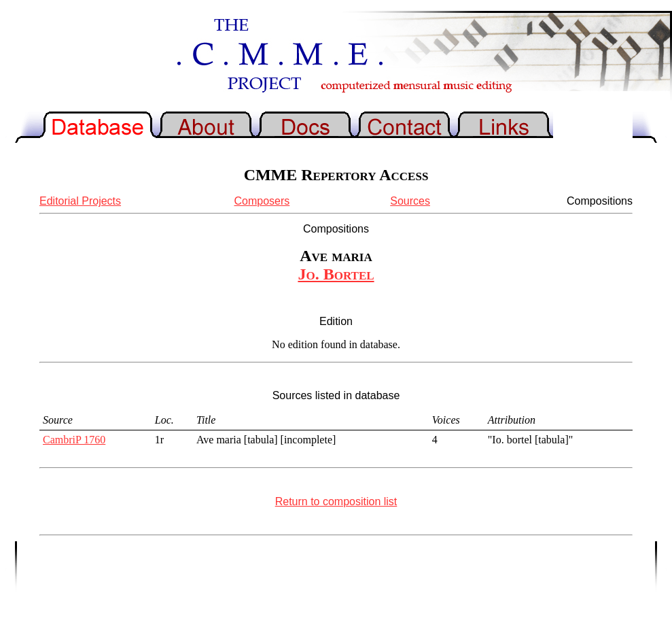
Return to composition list (336, 502)
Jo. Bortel (336, 274)
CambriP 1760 (74, 440)
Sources (410, 201)
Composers (262, 201)
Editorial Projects (80, 201)
